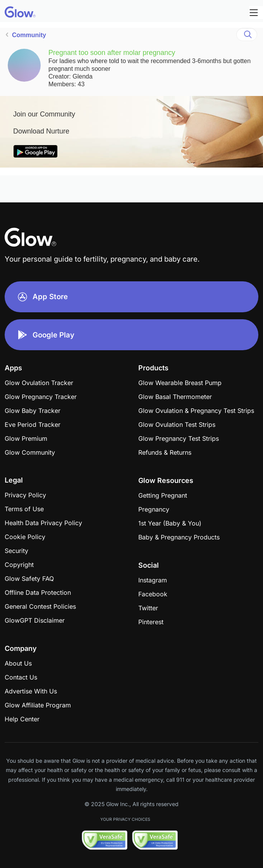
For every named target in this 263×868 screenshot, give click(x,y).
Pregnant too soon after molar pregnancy (112, 53)
